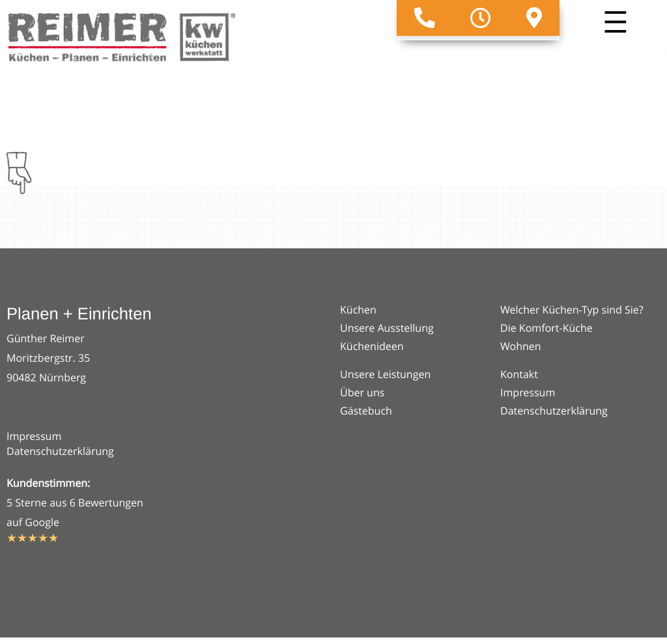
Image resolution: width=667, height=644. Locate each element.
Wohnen (521, 346)
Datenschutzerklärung (60, 451)
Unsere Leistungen (385, 374)
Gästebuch (366, 411)
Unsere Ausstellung (387, 328)
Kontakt (519, 374)
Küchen (358, 310)
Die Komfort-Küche (546, 328)
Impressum (34, 436)
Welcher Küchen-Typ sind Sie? (572, 310)
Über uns (362, 392)
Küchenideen (372, 346)
